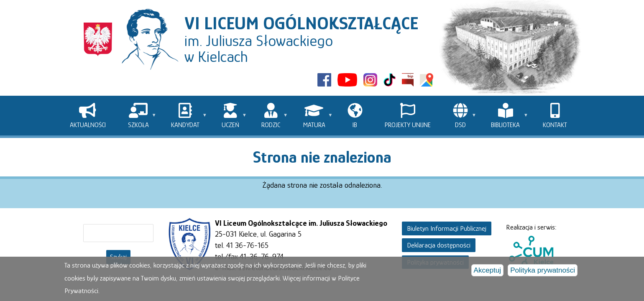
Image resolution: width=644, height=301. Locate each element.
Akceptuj (488, 271)
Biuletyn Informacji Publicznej (447, 228)
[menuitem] (88, 116)
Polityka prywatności (543, 271)
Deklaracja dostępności (439, 245)
